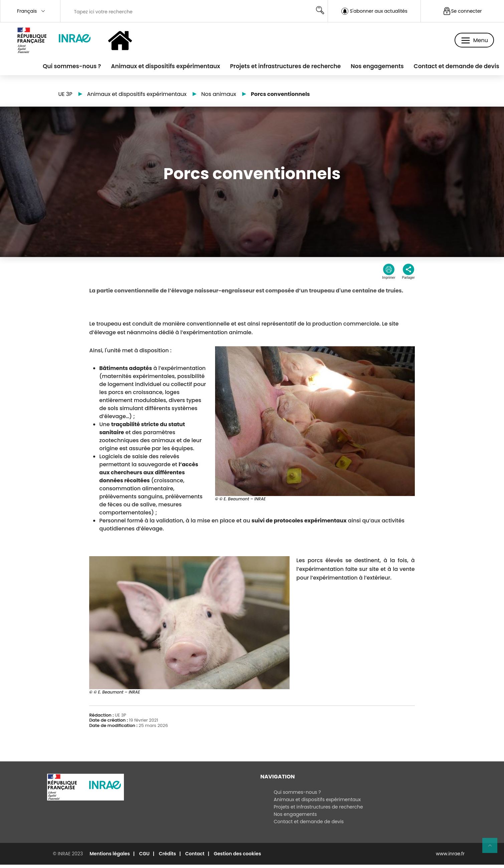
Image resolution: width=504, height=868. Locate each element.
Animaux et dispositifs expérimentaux (152, 68)
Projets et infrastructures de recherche (276, 68)
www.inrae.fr (450, 857)
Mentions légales (110, 857)
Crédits (167, 857)
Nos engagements (372, 68)
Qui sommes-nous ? (55, 68)
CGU (144, 857)
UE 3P (65, 98)
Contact (195, 857)
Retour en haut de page (493, 848)
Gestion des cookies (237, 857)
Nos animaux (219, 98)
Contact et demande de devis (455, 68)
